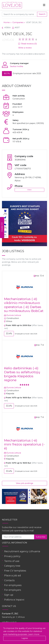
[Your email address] (18, 537)
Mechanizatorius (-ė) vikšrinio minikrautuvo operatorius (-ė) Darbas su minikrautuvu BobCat (24, 305)
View (29, 190)
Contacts (9, 580)
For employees (13, 585)
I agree (24, 638)
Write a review (25, 48)
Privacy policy (12, 556)
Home (7, 22)
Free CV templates (15, 571)
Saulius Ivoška (16, 66)
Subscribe (41, 537)
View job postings (24, 483)
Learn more (34, 634)
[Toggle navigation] (44, 5)
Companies (18, 22)
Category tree (12, 566)
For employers (13, 590)
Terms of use (12, 561)
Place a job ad (12, 576)
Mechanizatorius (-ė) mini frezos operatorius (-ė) (24, 444)
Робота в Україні (14, 600)
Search (42, 14)
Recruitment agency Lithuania (22, 551)
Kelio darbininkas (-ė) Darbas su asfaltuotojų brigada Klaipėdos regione (22, 374)
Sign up (9, 595)
